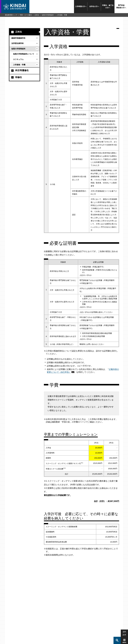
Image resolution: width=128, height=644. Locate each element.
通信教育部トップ (11, 15)
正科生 (37, 15)
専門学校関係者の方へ (121, 6)
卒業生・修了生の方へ (108, 6)
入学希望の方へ (81, 6)
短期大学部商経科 (48, 15)
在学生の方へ (94, 6)
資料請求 (124, 625)
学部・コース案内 (26, 15)
